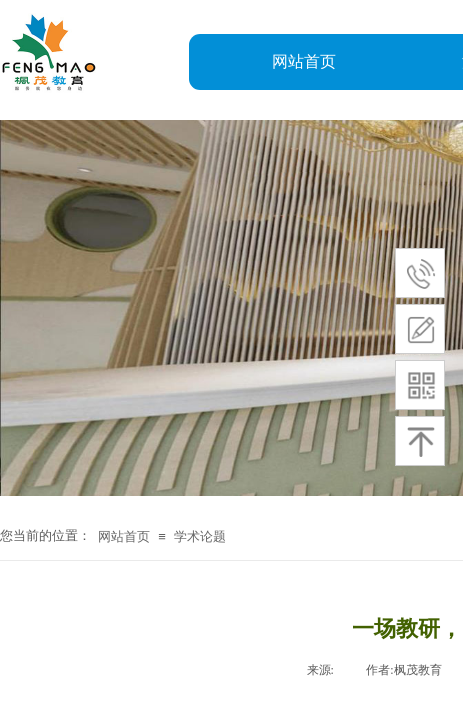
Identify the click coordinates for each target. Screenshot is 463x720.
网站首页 (304, 61)
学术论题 (200, 536)
